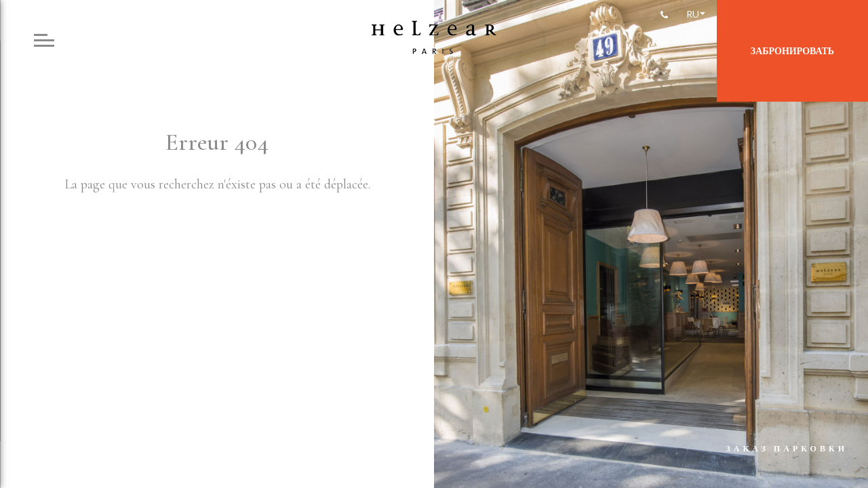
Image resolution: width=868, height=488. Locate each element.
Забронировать (792, 50)
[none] (695, 14)
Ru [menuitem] (693, 14)
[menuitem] (695, 14)
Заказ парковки (787, 448)
